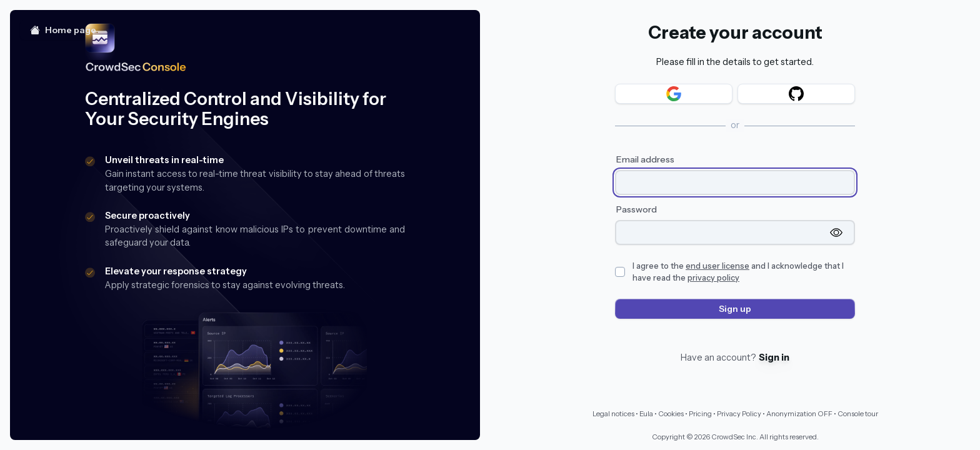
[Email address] (735, 182)
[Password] (722, 232)
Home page (63, 30)
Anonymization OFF (799, 414)
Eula (646, 414)
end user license (717, 266)
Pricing (700, 414)
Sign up (735, 309)
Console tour (858, 414)
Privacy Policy (739, 414)
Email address (645, 159)
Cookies (671, 414)
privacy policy (713, 278)
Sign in (774, 357)
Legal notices (613, 414)
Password (637, 209)
